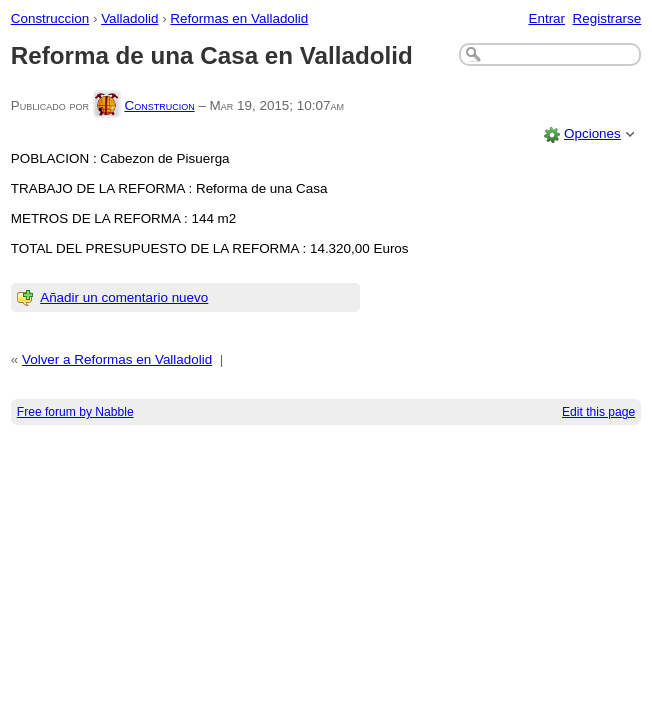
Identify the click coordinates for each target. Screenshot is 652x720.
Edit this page (598, 412)
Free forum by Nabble (75, 412)
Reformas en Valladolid (239, 18)
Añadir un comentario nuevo (124, 297)
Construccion (50, 18)
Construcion (159, 105)
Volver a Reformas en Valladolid (117, 359)
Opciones (592, 133)
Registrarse (607, 18)
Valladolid (129, 18)
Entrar (546, 18)
